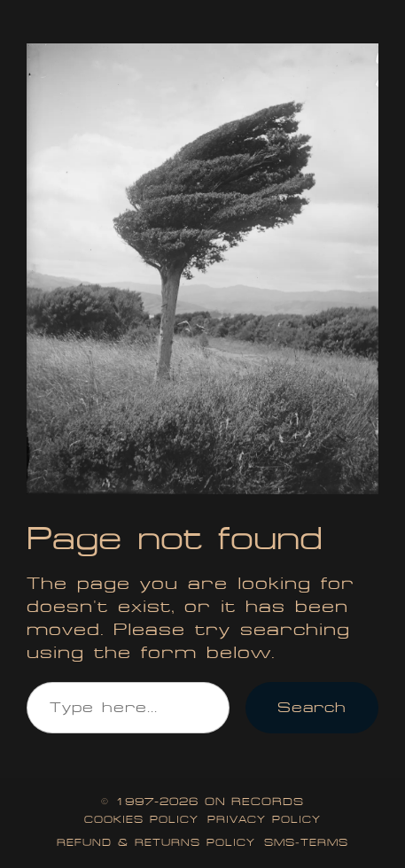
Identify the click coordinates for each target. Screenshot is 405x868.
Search (312, 707)
